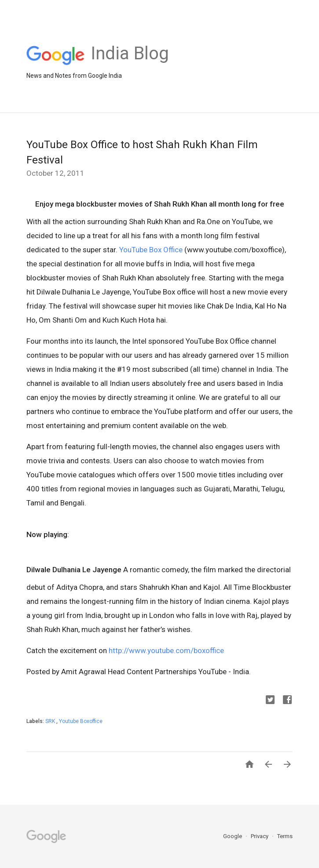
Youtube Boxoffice (81, 721)
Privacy (260, 836)
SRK (51, 721)
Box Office (166, 250)
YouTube (133, 250)
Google (233, 836)
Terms (285, 836)
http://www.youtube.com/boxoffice (166, 650)
